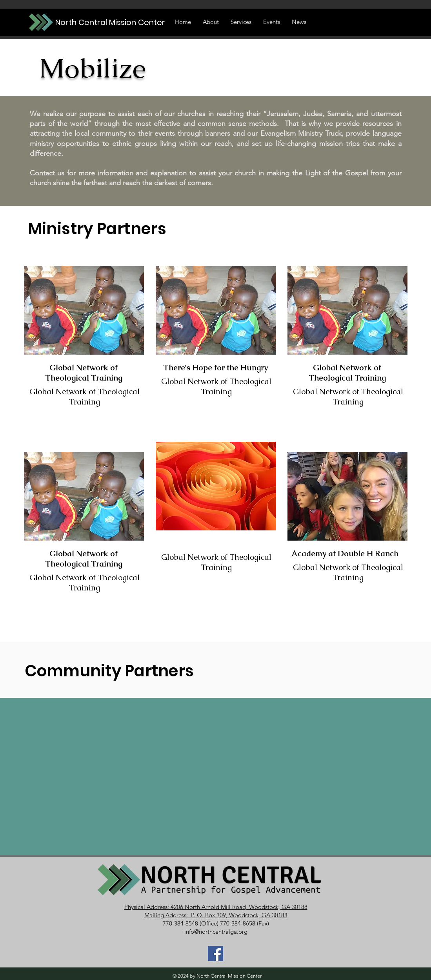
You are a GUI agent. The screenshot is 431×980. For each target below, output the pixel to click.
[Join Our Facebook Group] (215, 954)
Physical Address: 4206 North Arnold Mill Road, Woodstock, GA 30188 (216, 907)
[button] (272, 22)
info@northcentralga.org (216, 932)
